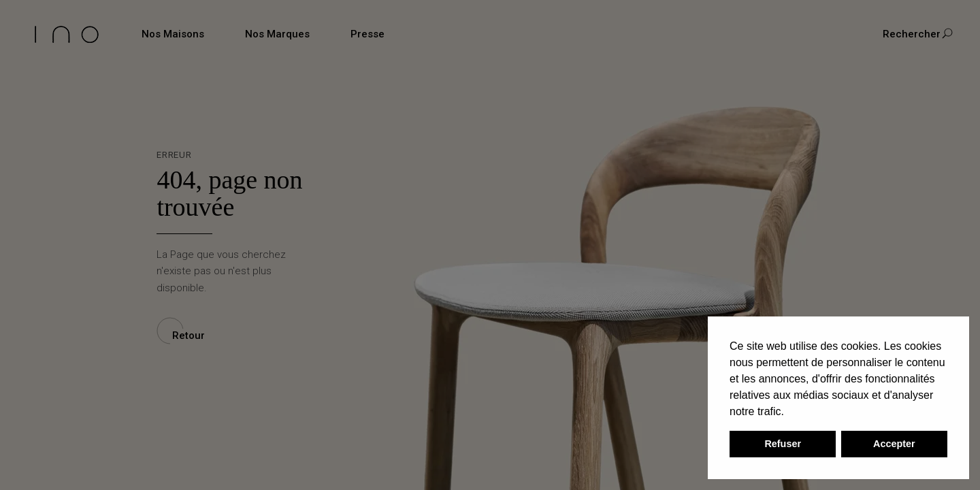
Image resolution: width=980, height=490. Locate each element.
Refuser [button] (783, 444)
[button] (789, 412)
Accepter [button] (894, 444)
